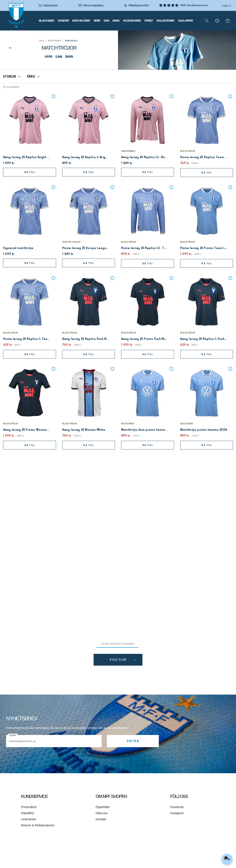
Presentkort (29, 807)
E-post (13, 735)
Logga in (226, 5)
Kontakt (101, 819)
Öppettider (103, 807)
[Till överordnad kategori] (11, 48)
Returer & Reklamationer (38, 825)
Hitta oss (101, 813)
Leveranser (29, 819)
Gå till (30, 172)
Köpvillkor (28, 813)
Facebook (177, 807)
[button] (12, 76)
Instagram (177, 813)
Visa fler (123, 660)
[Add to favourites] (53, 96)
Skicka (133, 741)
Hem (42, 41)
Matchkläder (55, 41)
